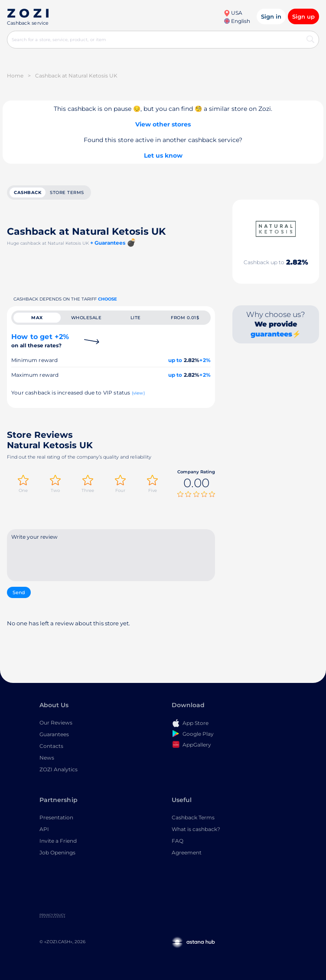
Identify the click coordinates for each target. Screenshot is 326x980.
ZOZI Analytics (59, 770)
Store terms (67, 192)
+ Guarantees (108, 243)
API (44, 830)
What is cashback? (196, 830)
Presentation (56, 818)
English (237, 21)
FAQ (178, 841)
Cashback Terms (193, 818)
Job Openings (57, 853)
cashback (28, 192)
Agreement (187, 853)
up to (175, 360)
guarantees (271, 334)
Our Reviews (56, 723)
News (47, 758)
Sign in (271, 16)
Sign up (303, 16)
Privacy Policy (52, 915)
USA (233, 13)
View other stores (163, 124)
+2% (205, 360)
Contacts (51, 746)
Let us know (163, 155)
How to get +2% (40, 341)
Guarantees (54, 735)
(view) (138, 393)
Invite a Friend (58, 841)
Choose (108, 299)
